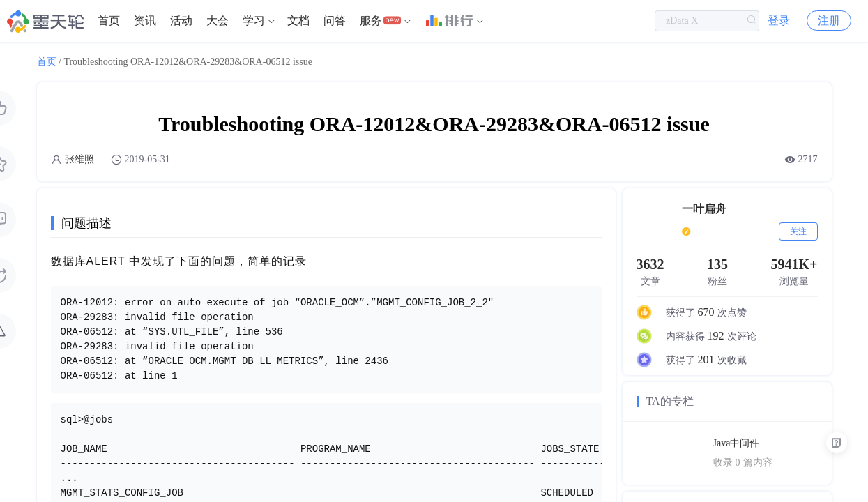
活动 (181, 21)
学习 (254, 21)
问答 (335, 21)
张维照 (79, 159)
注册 (829, 21)
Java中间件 (737, 443)
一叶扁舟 (704, 209)
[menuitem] (109, 21)
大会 (218, 21)
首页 (109, 21)
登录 (779, 21)
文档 (298, 21)
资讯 (145, 21)
